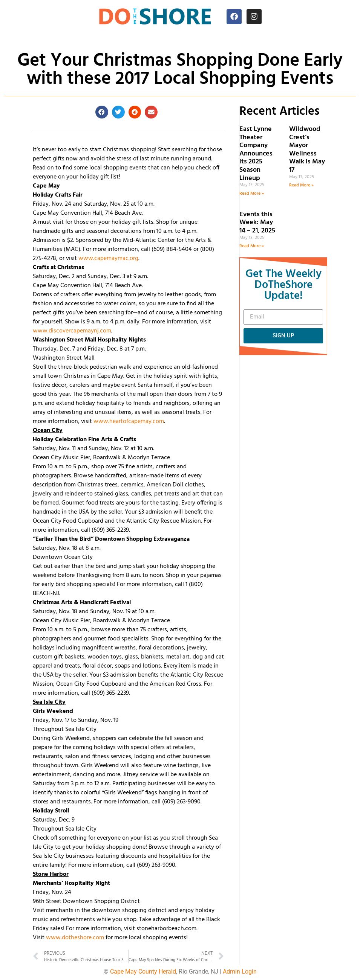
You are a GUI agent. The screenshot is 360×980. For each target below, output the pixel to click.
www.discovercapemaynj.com (72, 331)
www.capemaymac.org (108, 258)
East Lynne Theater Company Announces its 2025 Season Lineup (256, 154)
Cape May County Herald (143, 972)
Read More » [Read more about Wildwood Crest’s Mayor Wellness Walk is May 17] (301, 185)
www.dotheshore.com (75, 938)
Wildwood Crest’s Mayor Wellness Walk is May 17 (307, 150)
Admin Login (240, 972)
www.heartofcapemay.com (129, 422)
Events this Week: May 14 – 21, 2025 (257, 223)
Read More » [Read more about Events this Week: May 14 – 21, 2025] (252, 246)
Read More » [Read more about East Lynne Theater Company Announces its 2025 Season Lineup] (252, 194)
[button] (102, 112)
